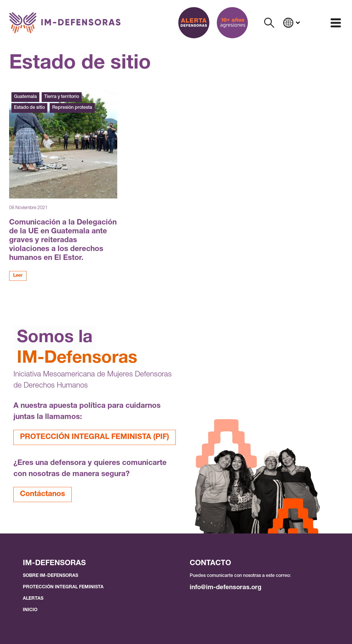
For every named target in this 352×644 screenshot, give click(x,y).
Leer (18, 276)
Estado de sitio (29, 108)
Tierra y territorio (62, 97)
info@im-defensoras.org (225, 588)
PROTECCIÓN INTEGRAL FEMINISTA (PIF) (95, 437)
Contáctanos (43, 494)
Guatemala (25, 97)
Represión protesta (72, 108)
